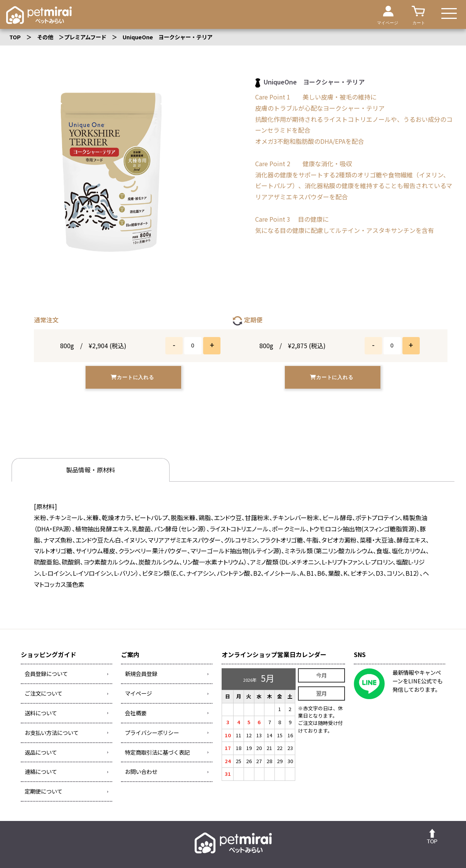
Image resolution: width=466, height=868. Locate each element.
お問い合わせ (141, 772)
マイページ (138, 694)
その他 (45, 37)
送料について (41, 713)
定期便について (44, 791)
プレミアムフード (85, 37)
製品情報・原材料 (81, 470)
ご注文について (44, 694)
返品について (41, 752)
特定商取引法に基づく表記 (157, 752)
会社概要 (136, 713)
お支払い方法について (52, 732)
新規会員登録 (141, 674)
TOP (15, 37)
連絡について (41, 772)
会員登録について (46, 674)
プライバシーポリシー (152, 732)
